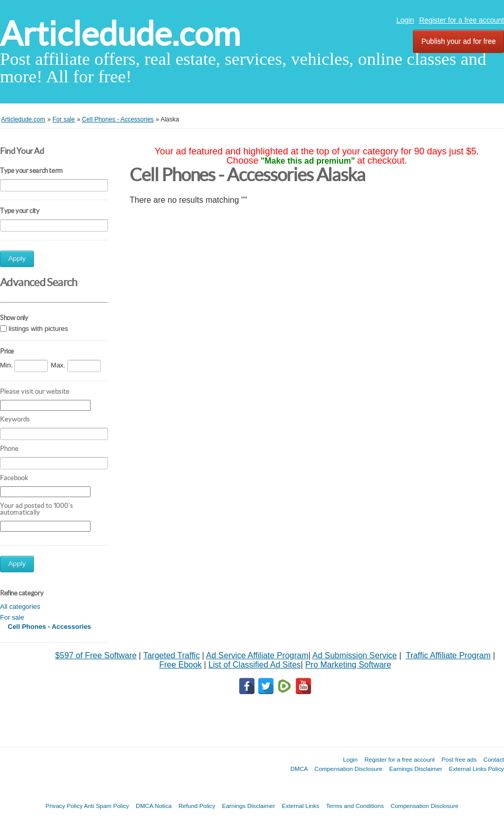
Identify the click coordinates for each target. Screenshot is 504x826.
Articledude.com (120, 34)
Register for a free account (462, 20)
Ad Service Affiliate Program (257, 655)
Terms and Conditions (355, 806)
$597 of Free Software (96, 655)
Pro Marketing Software (348, 665)
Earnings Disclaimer (416, 769)
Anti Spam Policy (106, 806)
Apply (17, 259)
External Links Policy (476, 769)
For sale (12, 617)
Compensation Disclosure (348, 769)
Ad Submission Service (355, 655)
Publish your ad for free (458, 41)
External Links (301, 806)
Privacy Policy (64, 806)
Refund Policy (197, 806)
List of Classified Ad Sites (255, 665)
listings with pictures (39, 329)
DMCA (299, 769)
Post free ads (459, 759)
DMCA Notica (154, 806)
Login (405, 20)
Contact (494, 759)
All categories (20, 607)
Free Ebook (180, 665)
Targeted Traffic (171, 655)
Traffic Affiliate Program (448, 655)
